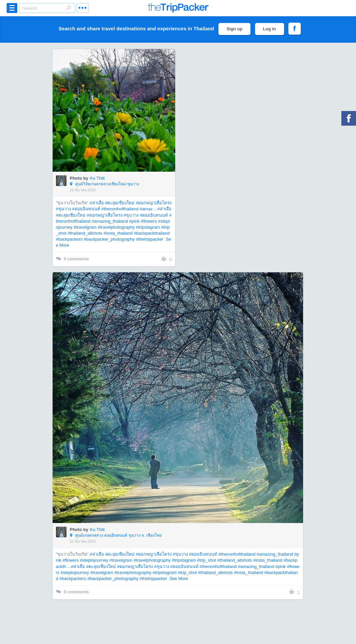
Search (69, 8)
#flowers (149, 221)
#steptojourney (94, 560)
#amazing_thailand (110, 221)
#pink (134, 221)
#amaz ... (148, 209)
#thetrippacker (150, 239)
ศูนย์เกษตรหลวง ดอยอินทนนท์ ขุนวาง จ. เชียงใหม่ (116, 536)
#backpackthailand (152, 233)
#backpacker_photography (109, 239)
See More (179, 578)
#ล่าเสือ (97, 203)
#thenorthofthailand (120, 209)
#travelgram (85, 227)
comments (73, 259)
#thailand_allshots (85, 233)
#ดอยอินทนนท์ (86, 209)
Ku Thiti (97, 178)
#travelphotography (116, 227)
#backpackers (69, 239)
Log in (270, 29)
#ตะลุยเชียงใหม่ (120, 203)
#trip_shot (207, 560)
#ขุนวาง (63, 209)
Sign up (234, 29)
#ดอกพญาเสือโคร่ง (154, 203)
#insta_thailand (118, 233)
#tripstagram (148, 227)
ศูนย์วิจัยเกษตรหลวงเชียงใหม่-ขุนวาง (105, 184)
